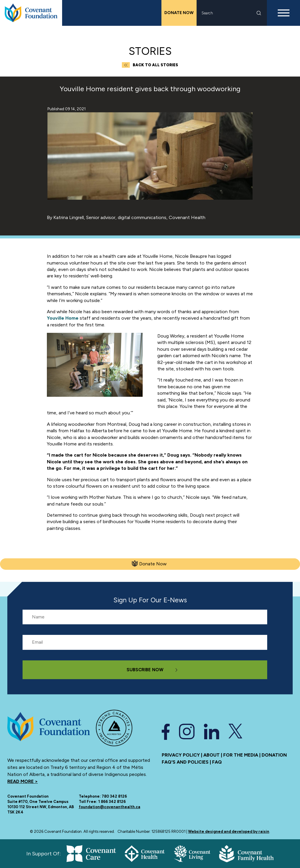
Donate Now (179, 13)
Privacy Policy (181, 755)
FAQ (217, 762)
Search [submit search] (259, 13)
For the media (241, 755)
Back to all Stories (150, 65)
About (212, 755)
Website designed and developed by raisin (229, 831)
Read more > (23, 781)
